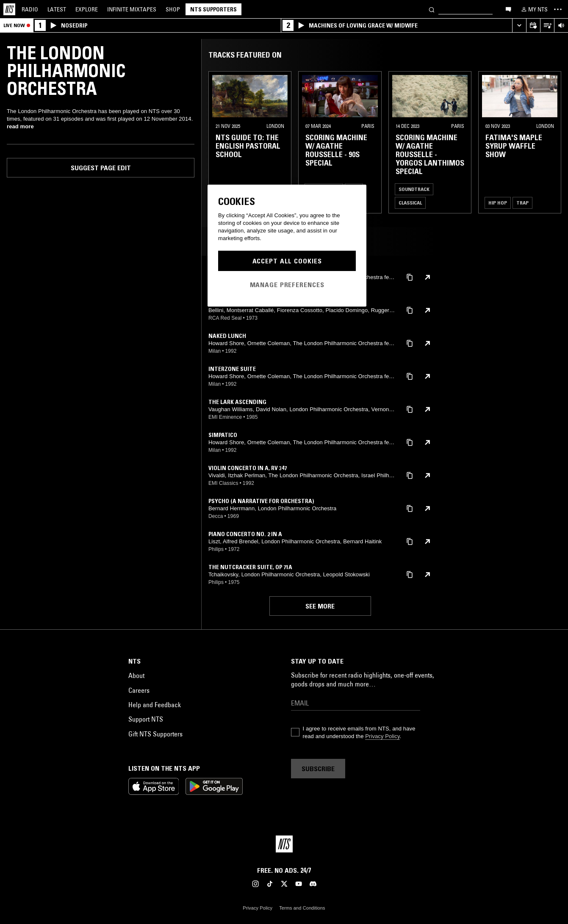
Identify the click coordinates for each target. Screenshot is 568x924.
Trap (522, 203)
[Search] (432, 9)
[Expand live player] (519, 26)
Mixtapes (132, 9)
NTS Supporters (213, 9)
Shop (173, 9)
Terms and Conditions (302, 908)
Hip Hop (498, 203)
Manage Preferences (287, 285)
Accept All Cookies (287, 261)
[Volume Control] (561, 26)
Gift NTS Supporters (155, 734)
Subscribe (318, 769)
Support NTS (146, 719)
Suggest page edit (101, 168)
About (136, 675)
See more (320, 606)
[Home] (9, 9)
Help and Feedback (155, 705)
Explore (87, 9)
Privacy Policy (382, 736)
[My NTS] (534, 9)
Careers (139, 690)
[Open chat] (508, 9)
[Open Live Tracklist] (547, 26)
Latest (57, 9)
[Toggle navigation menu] (558, 9)
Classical (410, 203)
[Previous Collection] (552, 142)
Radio (30, 9)
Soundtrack (414, 189)
